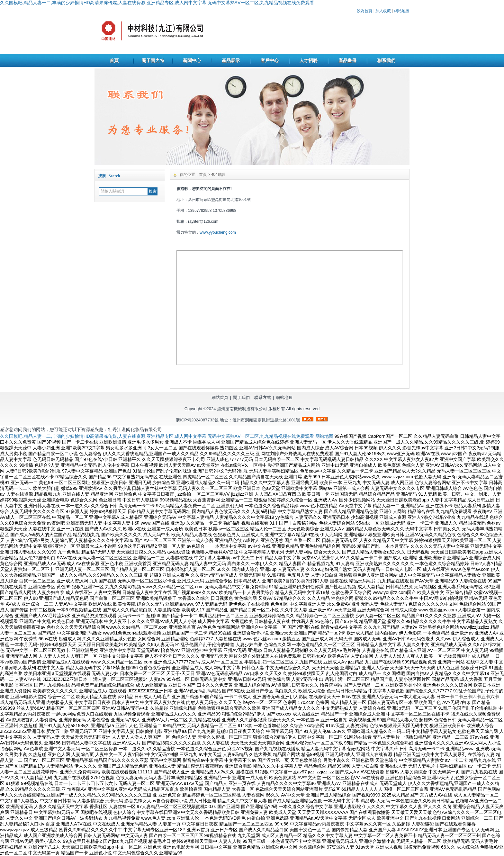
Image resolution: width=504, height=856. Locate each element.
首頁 (114, 60)
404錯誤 (218, 175)
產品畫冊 (347, 60)
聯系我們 (386, 60)
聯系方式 (263, 397)
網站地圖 (402, 11)
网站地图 (324, 436)
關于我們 (241, 397)
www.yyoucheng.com (218, 232)
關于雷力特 (153, 60)
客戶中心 (270, 60)
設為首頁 (364, 11)
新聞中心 (192, 60)
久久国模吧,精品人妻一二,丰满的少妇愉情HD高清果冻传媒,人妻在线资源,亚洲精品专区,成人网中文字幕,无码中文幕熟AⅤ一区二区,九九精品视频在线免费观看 (157, 3)
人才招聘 (309, 60)
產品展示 (231, 60)
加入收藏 (383, 11)
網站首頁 (220, 397)
